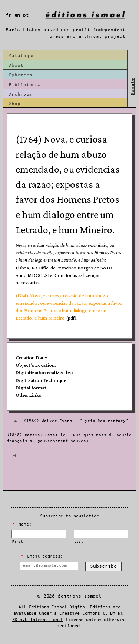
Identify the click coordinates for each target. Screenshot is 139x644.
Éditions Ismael (80, 596)
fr (9, 15)
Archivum (21, 94)
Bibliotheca (25, 85)
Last (78, 542)
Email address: (42, 556)
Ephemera (21, 75)
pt (26, 15)
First (17, 542)
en (17, 15)
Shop (15, 104)
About (16, 66)
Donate (133, 87)
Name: (22, 524)
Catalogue (22, 56)
